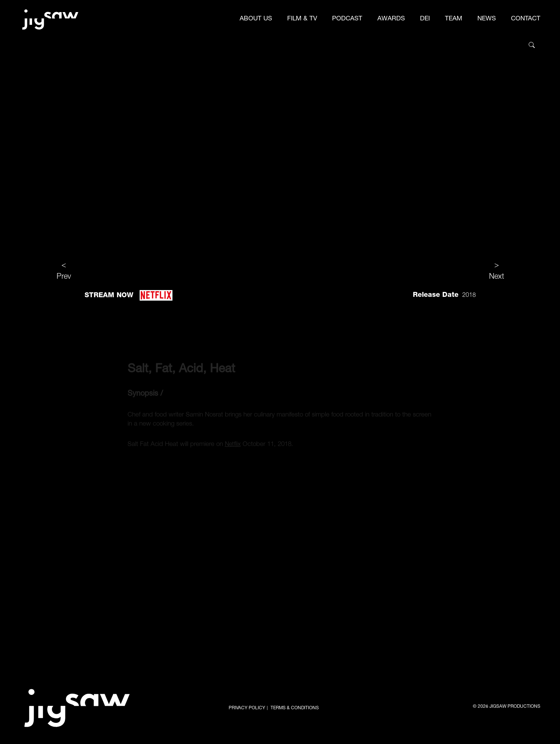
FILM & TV (302, 19)
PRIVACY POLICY (247, 708)
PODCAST (347, 19)
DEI (425, 19)
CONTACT (526, 19)
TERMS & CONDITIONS (295, 708)
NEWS (487, 19)
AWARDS (391, 19)
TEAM (454, 19)
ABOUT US (256, 19)
